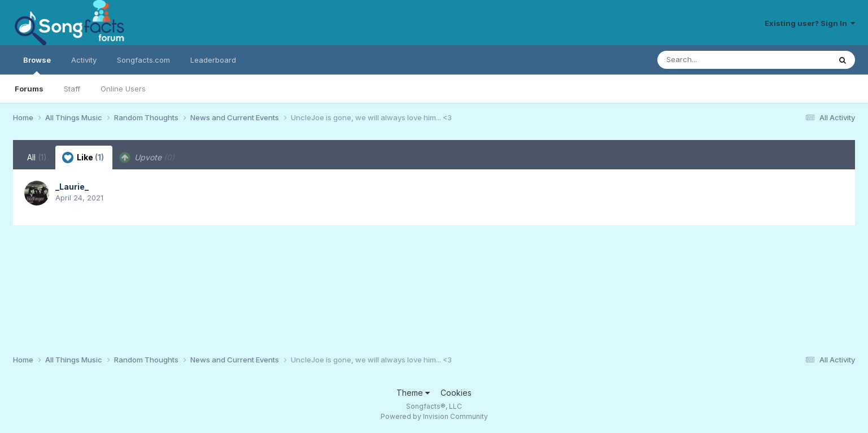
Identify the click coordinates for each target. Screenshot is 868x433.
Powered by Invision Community (434, 416)
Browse (37, 65)
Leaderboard (213, 60)
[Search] (713, 60)
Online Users (123, 89)
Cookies (456, 393)
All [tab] (37, 157)
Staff (72, 89)
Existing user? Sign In (810, 23)
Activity (84, 60)
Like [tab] (83, 158)
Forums (29, 89)
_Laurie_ (72, 187)
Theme (413, 393)
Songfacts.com (143, 60)
